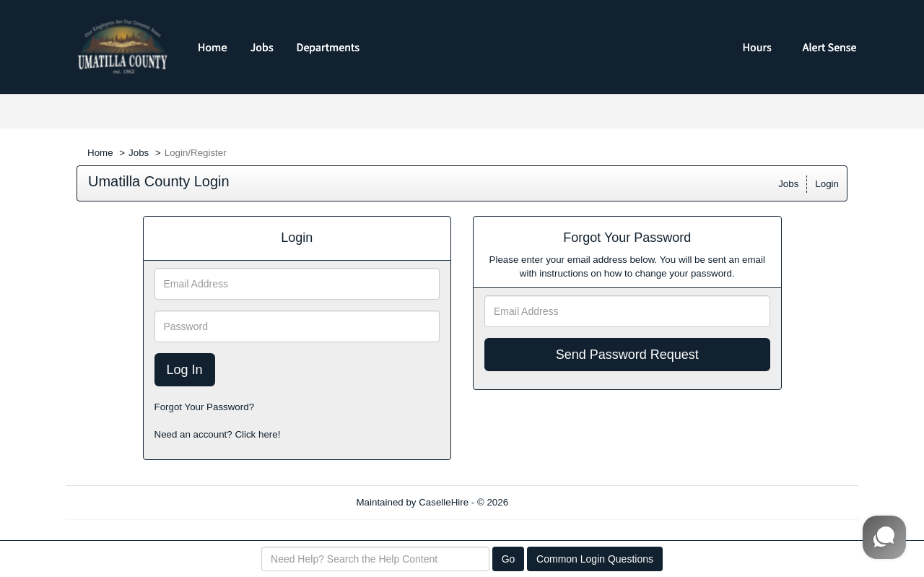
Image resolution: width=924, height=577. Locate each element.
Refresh (551, 502)
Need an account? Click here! (218, 434)
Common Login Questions (595, 559)
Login (827, 184)
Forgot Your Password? (205, 407)
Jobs (139, 153)
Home (100, 153)
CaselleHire (444, 502)
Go (509, 559)
